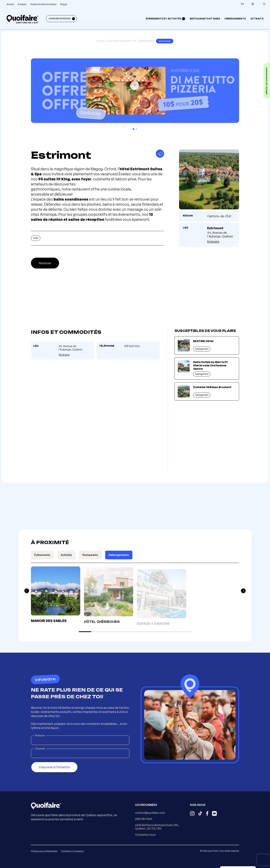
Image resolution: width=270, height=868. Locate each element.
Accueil (10, 4)
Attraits (257, 19)
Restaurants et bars (205, 19)
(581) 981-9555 (144, 819)
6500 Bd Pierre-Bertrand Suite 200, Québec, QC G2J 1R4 (157, 827)
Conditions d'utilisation (72, 851)
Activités (66, 555)
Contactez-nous (145, 835)
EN (242, 4)
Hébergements (235, 19)
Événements (42, 555)
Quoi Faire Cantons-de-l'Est (122, 41)
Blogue (64, 4)
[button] (133, 129)
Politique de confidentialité (44, 851)
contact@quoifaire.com (150, 813)
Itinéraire (213, 242)
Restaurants (90, 555)
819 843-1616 (132, 346)
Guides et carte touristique (43, 4)
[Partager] (160, 154)
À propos (22, 4)
